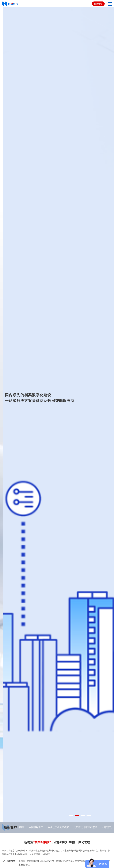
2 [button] (75, 859)
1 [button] (69, 859)
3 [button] (81, 859)
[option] (57, 436)
